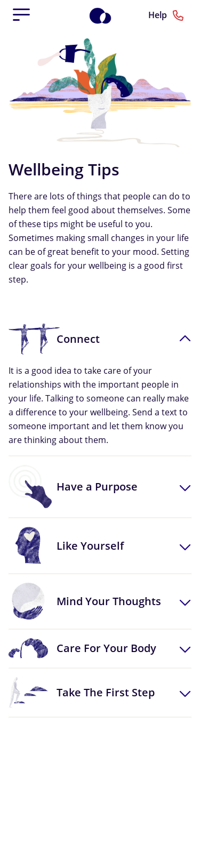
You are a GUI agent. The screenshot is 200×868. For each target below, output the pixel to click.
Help (166, 15)
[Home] (106, 15)
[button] (100, 339)
